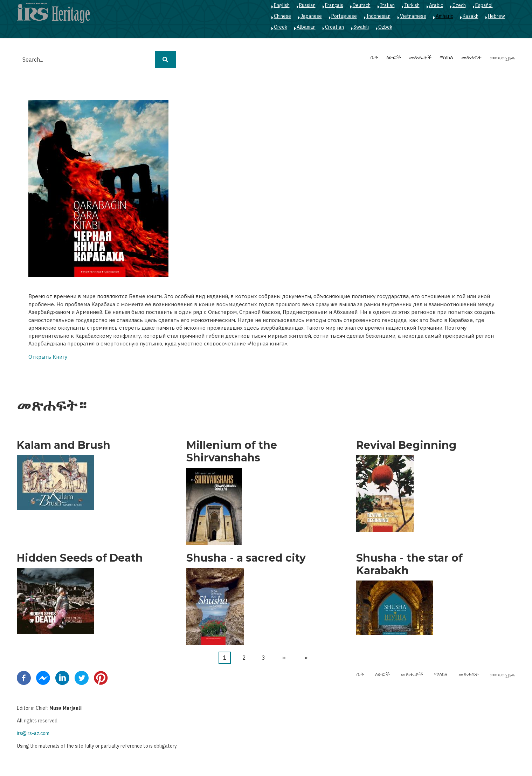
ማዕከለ (446, 57)
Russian (307, 5)
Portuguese (344, 16)
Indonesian (378, 16)
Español (484, 5)
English (282, 5)
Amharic (444, 16)
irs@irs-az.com (33, 733)
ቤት (374, 57)
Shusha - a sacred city (246, 558)
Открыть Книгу (48, 357)
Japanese (311, 16)
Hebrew (496, 16)
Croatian (334, 27)
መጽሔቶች (420, 57)
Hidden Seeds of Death (80, 558)
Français (334, 5)
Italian (387, 5)
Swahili (361, 27)
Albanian (306, 27)
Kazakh (471, 16)
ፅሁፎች (394, 57)
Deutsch (362, 5)
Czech (459, 5)
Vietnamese (413, 16)
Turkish (412, 5)
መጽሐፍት (471, 57)
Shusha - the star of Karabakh (409, 564)
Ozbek (385, 27)
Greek (281, 27)
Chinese (282, 16)
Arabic (436, 5)
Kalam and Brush (64, 445)
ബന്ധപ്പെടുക (502, 57)
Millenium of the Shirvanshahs (232, 452)
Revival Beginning (406, 445)
